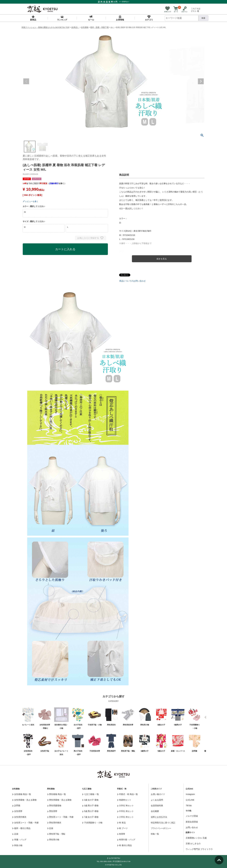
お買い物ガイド (158, 794)
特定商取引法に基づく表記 (163, 823)
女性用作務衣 (19, 817)
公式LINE (190, 800)
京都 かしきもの (193, 844)
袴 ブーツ (122, 828)
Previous (26, 81)
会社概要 (155, 811)
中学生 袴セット (126, 811)
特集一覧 (155, 834)
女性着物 (85, 27)
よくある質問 (157, 800)
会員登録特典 (157, 806)
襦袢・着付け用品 (21, 828)
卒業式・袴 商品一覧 (128, 794)
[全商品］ (75, 27)
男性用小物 (53, 840)
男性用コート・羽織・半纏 (60, 817)
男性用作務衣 (54, 823)
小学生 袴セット (126, 817)
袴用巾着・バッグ (126, 840)
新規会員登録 (192, 822)
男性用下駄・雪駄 (56, 834)
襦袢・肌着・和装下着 (99, 27)
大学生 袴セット (126, 806)
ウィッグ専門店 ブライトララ (199, 849)
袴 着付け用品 (125, 845)
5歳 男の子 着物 (90, 811)
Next (201, 81)
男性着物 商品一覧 (57, 794)
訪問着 (16, 806)
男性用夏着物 (54, 806)
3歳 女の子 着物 (90, 800)
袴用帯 (121, 834)
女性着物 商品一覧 (22, 794)
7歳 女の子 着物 (90, 817)
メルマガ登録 (192, 816)
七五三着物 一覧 (90, 794)
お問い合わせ (192, 827)
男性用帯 (52, 811)
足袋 (15, 834)
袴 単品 (121, 823)
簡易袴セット (124, 800)
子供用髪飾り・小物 (92, 823)
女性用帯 (17, 811)
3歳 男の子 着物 (90, 806)
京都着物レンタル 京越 (196, 838)
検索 (203, 18)
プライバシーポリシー (161, 828)
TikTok (189, 806)
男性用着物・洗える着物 (59, 800)
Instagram (190, 794)
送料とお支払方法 (159, 817)
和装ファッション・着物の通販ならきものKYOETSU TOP (45, 27)
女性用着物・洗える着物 (24, 800)
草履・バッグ (19, 840)
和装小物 (17, 845)
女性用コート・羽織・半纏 (25, 823)
